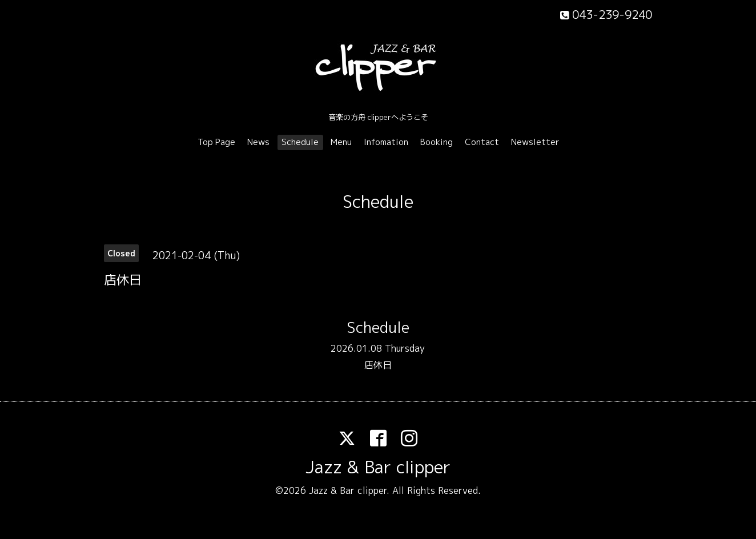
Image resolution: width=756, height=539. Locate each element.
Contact (482, 142)
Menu (341, 142)
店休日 (378, 365)
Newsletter (535, 142)
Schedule (300, 142)
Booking (437, 142)
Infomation (386, 142)
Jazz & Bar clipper (378, 467)
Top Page (216, 142)
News (258, 142)
